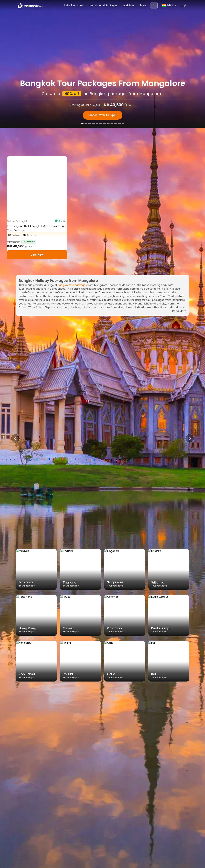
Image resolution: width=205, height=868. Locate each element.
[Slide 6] (101, 864)
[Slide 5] (97, 864)
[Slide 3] (90, 864)
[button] (15, 438)
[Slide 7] (104, 864)
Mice (143, 5)
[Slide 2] (86, 864)
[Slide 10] (116, 864)
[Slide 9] (112, 864)
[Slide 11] (119, 864)
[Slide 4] (93, 864)
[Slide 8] (108, 864)
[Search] (154, 5)
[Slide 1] (82, 864)
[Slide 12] (123, 864)
